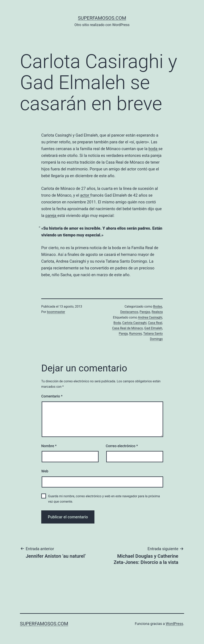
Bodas (158, 306)
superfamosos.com (102, 18)
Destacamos (129, 312)
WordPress (174, 624)
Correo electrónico (122, 446)
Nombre (49, 446)
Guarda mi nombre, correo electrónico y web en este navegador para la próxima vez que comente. (104, 499)
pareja (51, 216)
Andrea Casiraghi (150, 317)
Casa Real (155, 323)
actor (85, 195)
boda (153, 149)
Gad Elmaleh (153, 328)
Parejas (145, 312)
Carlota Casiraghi (134, 323)
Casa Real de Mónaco (128, 328)
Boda (117, 323)
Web (45, 471)
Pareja (123, 334)
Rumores (135, 334)
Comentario (52, 396)
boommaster (56, 312)
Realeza (157, 312)
